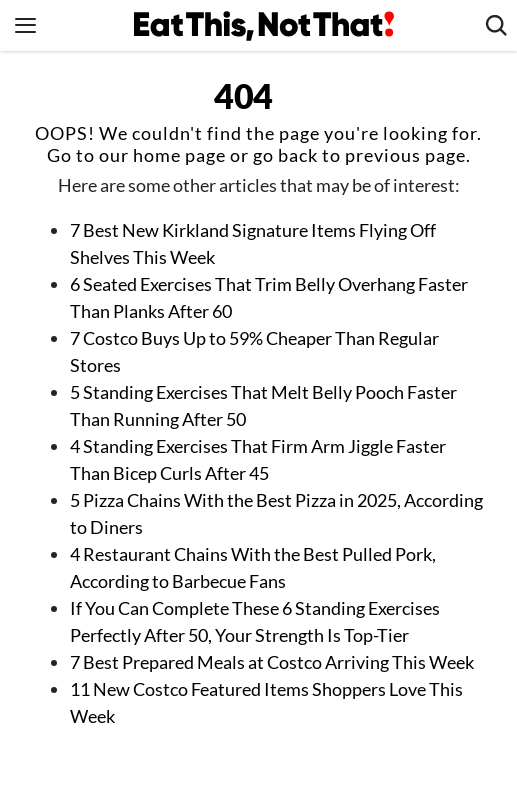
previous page (405, 155)
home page (179, 155)
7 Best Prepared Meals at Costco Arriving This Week (272, 662)
